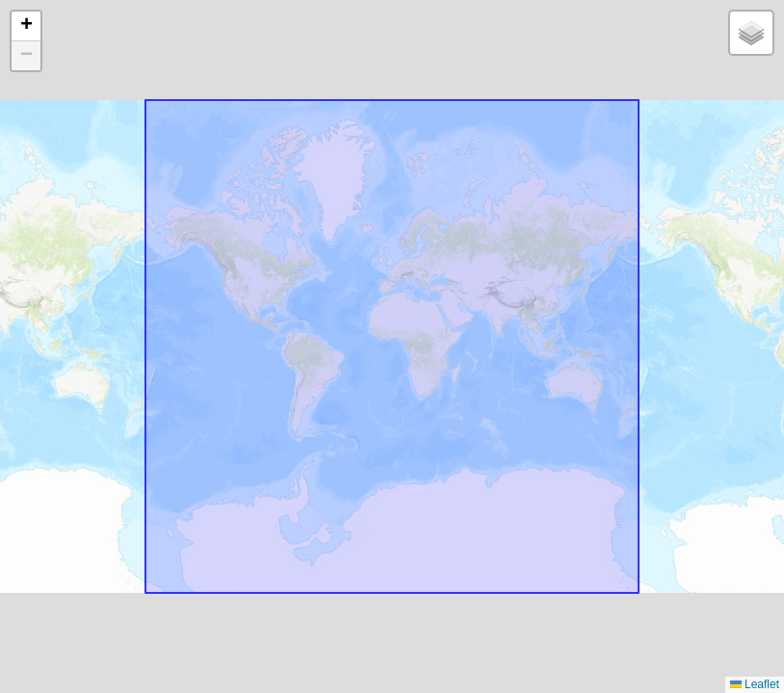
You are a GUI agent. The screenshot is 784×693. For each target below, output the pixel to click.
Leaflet (755, 684)
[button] (26, 26)
